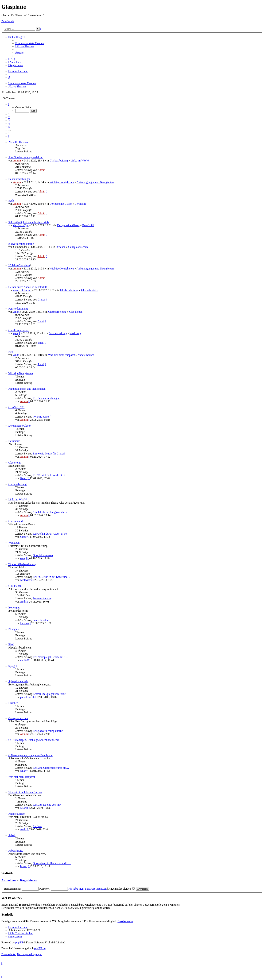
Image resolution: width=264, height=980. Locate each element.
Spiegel (13, 666)
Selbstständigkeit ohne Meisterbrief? (29, 222)
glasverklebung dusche (21, 244)
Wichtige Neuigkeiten (62, 182)
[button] (9, 104)
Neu (11, 352)
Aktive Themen (17, 86)
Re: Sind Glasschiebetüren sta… (51, 768)
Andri (16, 312)
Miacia (24, 808)
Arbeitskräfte (16, 851)
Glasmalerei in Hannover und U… (52, 863)
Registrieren (29, 880)
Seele (11, 201)
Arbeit (12, 835)
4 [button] (9, 124)
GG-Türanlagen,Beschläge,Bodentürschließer (34, 740)
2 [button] (9, 117)
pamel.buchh (27, 697)
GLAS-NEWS (16, 407)
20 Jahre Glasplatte (19, 265)
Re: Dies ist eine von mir (47, 805)
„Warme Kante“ (42, 417)
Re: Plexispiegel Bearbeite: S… (50, 657)
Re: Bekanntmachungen (46, 398)
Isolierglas (14, 607)
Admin (17, 161)
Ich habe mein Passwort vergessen (88, 889)
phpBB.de (40, 948)
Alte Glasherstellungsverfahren (26, 157)
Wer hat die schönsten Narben (25, 792)
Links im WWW (80, 161)
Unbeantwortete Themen (22, 83)
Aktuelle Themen (18, 142)
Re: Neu (37, 826)
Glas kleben (76, 312)
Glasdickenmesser (18, 330)
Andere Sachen (86, 355)
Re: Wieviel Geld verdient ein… (51, 475)
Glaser (41, 300)
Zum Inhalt (8, 21)
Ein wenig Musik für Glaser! (49, 454)
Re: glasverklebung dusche (48, 731)
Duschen (61, 247)
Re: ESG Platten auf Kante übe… (51, 577)
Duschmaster (125, 921)
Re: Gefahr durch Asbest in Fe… (51, 534)
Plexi (11, 644)
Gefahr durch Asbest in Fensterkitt (28, 287)
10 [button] (10, 133)
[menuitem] (30, 43)
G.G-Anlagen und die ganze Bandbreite (30, 755)
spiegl (17, 333)
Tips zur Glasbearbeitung (22, 564)
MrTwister (26, 580)
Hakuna (25, 623)
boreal (24, 866)
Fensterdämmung (18, 309)
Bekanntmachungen (19, 179)
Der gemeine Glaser (61, 204)
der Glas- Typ (21, 225)
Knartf (24, 478)
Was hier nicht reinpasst (61, 355)
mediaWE (26, 660)
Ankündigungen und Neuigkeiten (95, 182)
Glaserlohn (14, 463)
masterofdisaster (22, 290)
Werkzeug (75, 333)
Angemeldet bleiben (122, 889)
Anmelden (9, 880)
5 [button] (9, 127)
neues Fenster (40, 620)
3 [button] (9, 120)
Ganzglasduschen (78, 247)
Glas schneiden (90, 290)
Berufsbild (80, 204)
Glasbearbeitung (59, 161)
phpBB (19, 942)
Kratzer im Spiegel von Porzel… (51, 694)
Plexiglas (13, 629)
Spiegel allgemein (18, 681)
